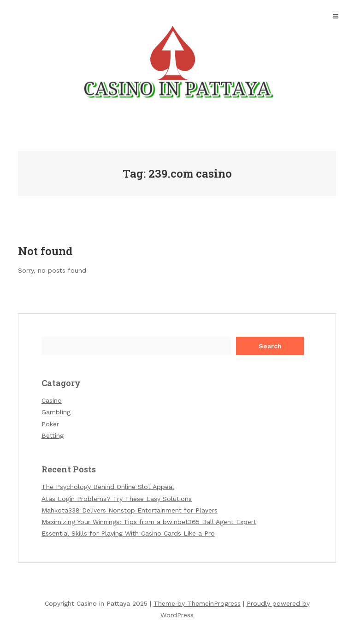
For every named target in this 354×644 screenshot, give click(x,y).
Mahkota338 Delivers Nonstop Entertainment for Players (130, 510)
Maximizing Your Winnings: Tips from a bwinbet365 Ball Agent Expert (149, 522)
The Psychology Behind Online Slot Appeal (108, 487)
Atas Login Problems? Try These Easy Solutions (117, 499)
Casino (52, 400)
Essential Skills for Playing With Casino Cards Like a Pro (128, 533)
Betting (53, 435)
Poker (50, 424)
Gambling (56, 412)
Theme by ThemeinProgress (197, 603)
